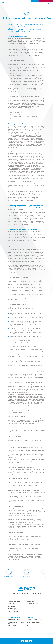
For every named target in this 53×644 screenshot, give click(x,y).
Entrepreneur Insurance (13, 605)
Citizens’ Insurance (12, 603)
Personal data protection (32, 633)
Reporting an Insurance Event (46, 1)
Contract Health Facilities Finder (34, 624)
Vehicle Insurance (12, 613)
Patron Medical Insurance (13, 611)
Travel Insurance (11, 607)
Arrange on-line (35, 1)
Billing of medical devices (32, 626)
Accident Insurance (12, 608)
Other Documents (12, 621)
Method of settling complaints (33, 623)
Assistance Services (31, 621)
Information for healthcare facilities (35, 619)
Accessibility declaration (21, 633)
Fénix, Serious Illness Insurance (14, 610)
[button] (48, 4)
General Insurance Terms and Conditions (16, 619)
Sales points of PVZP (12, 625)
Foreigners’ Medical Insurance (14, 602)
